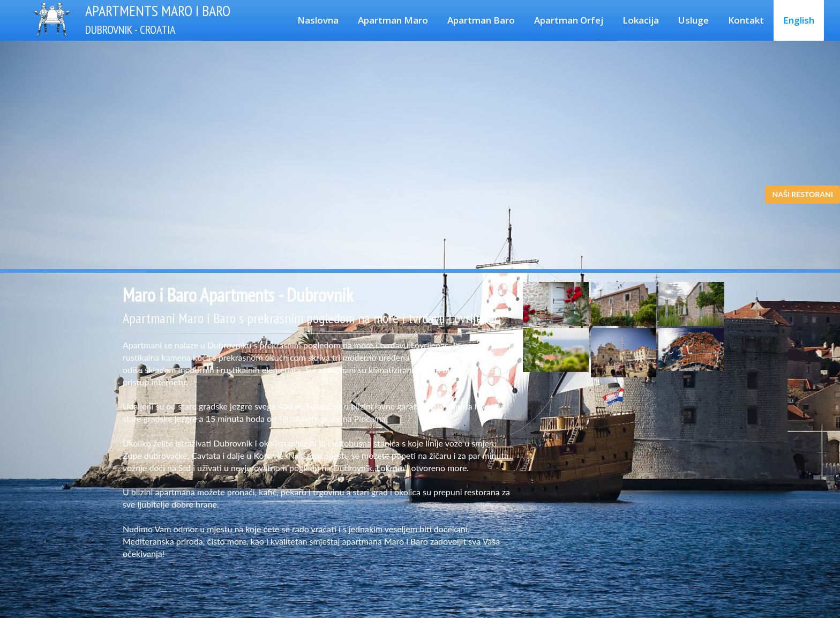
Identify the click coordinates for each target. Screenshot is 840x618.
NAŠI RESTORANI (802, 194)
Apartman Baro (481, 20)
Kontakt (746, 20)
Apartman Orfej (569, 20)
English (799, 20)
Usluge (693, 20)
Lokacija (641, 20)
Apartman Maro (393, 20)
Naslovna (318, 20)
